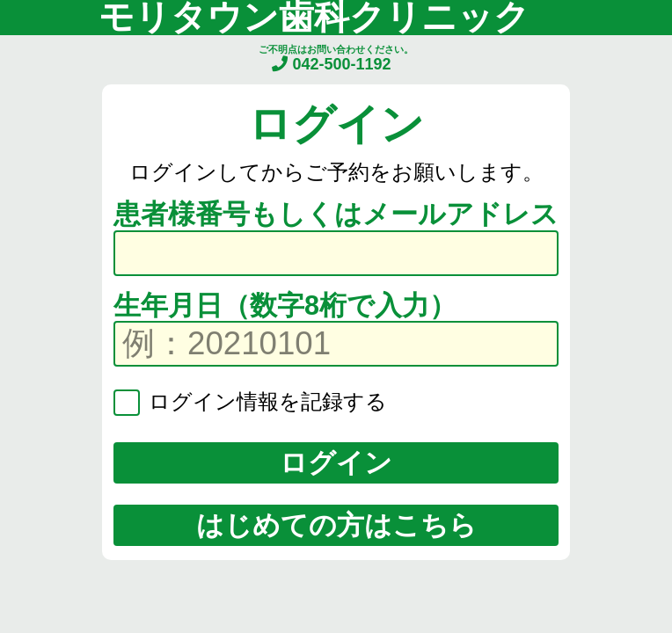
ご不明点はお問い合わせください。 (336, 58)
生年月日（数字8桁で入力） (285, 305)
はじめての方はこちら (336, 525)
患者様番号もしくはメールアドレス (336, 214)
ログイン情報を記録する (265, 401)
